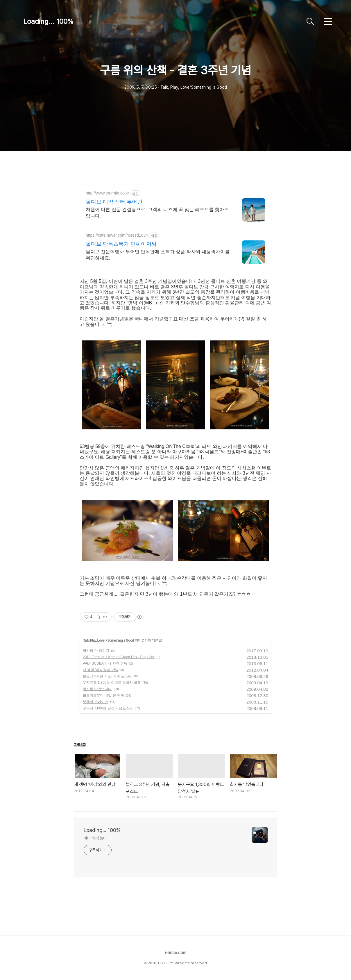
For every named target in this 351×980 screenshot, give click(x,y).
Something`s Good (120, 640)
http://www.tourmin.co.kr (107, 193)
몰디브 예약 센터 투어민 (114, 202)
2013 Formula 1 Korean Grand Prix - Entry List (119, 657)
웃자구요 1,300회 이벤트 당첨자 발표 (112, 683)
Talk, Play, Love (94, 640)
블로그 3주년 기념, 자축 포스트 (107, 676)
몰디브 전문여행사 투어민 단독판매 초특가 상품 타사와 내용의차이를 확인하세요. (158, 255)
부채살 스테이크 (95, 702)
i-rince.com (176, 953)
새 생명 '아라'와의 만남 (101, 670)
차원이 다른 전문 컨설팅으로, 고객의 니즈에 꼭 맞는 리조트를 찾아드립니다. (157, 213)
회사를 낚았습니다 (97, 689)
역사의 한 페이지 (96, 651)
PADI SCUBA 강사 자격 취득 (105, 663)
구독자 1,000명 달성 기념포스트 (108, 708)
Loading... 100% (48, 21)
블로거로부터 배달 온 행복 (103, 695)
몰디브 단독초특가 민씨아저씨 (121, 244)
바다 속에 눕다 (95, 838)
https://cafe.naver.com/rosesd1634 (117, 235)
